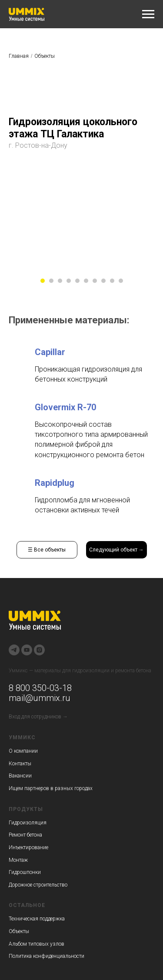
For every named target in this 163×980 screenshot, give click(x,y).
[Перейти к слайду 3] (60, 281)
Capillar (50, 352)
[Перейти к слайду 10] (121, 281)
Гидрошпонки (25, 872)
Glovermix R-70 (65, 407)
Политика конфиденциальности (47, 956)
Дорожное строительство (38, 885)
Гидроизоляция (28, 823)
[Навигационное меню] (148, 14)
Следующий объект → (116, 550)
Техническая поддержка (37, 919)
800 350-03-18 (43, 688)
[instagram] (39, 650)
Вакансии (20, 776)
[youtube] (27, 650)
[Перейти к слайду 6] (86, 281)
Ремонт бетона (25, 835)
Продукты (26, 809)
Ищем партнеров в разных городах (51, 788)
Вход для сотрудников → (38, 717)
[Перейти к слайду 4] (69, 281)
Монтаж (18, 860)
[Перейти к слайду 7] (95, 281)
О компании (23, 751)
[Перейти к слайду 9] (112, 281)
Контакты (20, 764)
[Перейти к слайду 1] (43, 281)
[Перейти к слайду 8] (103, 281)
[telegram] (14, 650)
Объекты (45, 56)
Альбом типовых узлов (37, 944)
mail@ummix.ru (40, 698)
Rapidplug (55, 483)
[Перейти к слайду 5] (77, 281)
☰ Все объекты (47, 550)
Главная (19, 56)
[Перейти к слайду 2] (51, 281)
